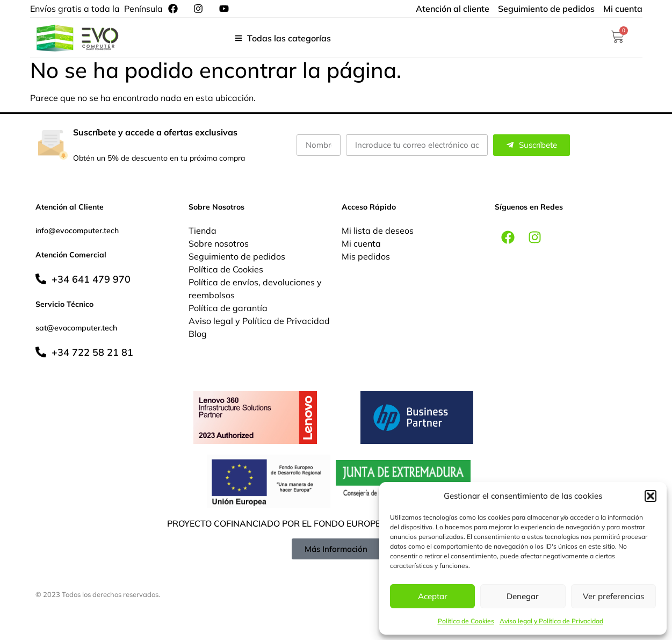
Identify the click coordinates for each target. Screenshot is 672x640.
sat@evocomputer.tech (76, 328)
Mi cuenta (361, 243)
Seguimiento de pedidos (237, 256)
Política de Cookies (466, 621)
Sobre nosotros (219, 243)
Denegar (523, 596)
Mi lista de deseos (378, 231)
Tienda (203, 231)
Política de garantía (228, 308)
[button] (651, 496)
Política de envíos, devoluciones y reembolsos (255, 289)
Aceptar (433, 596)
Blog (198, 334)
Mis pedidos (366, 256)
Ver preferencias (613, 596)
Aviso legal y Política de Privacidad (551, 621)
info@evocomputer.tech (77, 231)
